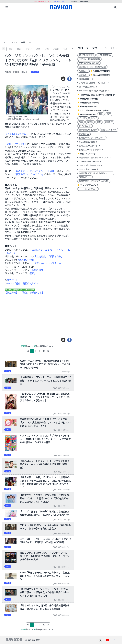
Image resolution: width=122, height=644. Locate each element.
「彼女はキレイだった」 (42, 250)
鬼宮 (81, 122)
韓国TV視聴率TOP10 (89, 107)
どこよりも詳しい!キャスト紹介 (95, 111)
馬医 (109, 114)
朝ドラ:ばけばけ (87, 55)
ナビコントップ (10, 42)
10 (56, 351)
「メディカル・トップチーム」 (48, 263)
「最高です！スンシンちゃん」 (29, 171)
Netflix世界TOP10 (88, 114)
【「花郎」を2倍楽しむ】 (18, 134)
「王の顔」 (51, 171)
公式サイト (13, 280)
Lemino (93, 83)
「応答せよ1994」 (26, 260)
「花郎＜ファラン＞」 (16, 144)
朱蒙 (99, 122)
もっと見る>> (88, 189)
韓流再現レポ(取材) (89, 99)
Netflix (84, 71)
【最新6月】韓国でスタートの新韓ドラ (98, 95)
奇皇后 (90, 122)
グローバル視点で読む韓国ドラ (93, 91)
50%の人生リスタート (89, 146)
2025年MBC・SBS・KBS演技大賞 (92, 67)
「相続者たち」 (55, 256)
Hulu (104, 83)
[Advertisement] (61, 26)
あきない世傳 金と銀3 (89, 63)
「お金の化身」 (37, 270)
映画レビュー (85, 177)
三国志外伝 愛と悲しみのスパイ (94, 158)
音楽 (65, 49)
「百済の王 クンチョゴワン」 (29, 174)
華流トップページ (88, 154)
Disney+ (84, 75)
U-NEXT (82, 83)
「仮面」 (32, 273)
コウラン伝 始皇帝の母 (89, 165)
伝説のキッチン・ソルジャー (92, 138)
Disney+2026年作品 (101, 75)
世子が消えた (85, 126)
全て (11, 49)
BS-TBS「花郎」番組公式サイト (23, 283)
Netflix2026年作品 (101, 71)
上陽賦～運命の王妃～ (89, 162)
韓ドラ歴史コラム (87, 87)
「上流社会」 (41, 256)
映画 (38, 49)
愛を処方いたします (88, 130)
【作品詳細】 (11, 293)
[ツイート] (63, 79)
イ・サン (83, 118)
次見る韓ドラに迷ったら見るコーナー (96, 173)
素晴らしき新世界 (109, 130)
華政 (101, 114)
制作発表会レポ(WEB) (90, 103)
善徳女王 (109, 122)
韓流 (19, 49)
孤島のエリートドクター (90, 150)
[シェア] (69, 79)
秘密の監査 (84, 134)
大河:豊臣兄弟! (105, 55)
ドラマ (29, 49)
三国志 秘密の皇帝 (88, 169)
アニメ (56, 49)
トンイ (94, 118)
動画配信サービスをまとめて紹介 (94, 181)
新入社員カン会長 (87, 142)
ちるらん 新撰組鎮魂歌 (89, 59)
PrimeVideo (85, 79)
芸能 (47, 49)
